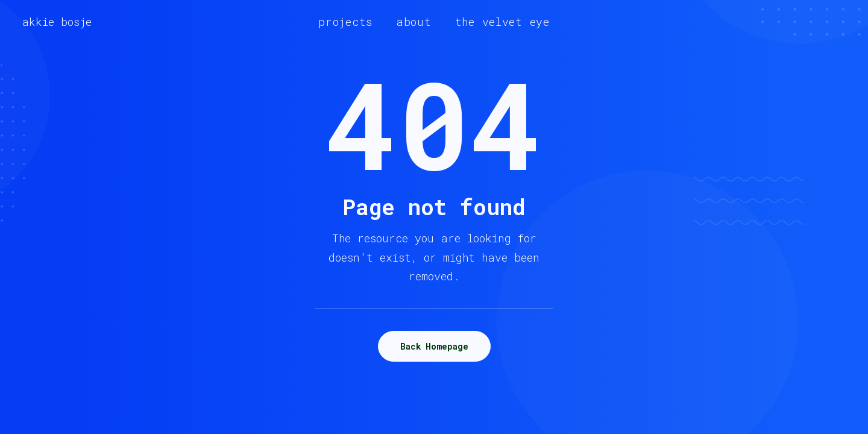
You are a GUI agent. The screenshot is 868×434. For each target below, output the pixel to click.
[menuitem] (345, 22)
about (414, 22)
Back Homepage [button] (434, 346)
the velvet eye (502, 22)
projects (345, 22)
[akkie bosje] (57, 22)
